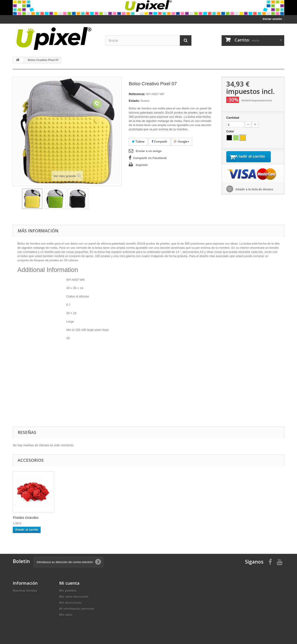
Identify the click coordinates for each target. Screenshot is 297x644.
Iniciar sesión (272, 19)
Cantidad (233, 118)
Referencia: (137, 94)
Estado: (134, 101)
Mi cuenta (69, 583)
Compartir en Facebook (150, 158)
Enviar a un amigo (149, 151)
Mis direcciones (71, 603)
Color (231, 131)
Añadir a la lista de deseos (254, 195)
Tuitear (138, 142)
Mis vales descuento (74, 597)
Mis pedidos (68, 591)
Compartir (159, 142)
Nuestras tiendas (25, 591)
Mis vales (66, 615)
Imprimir (142, 165)
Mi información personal (77, 609)
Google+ (182, 142)
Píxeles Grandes (26, 518)
